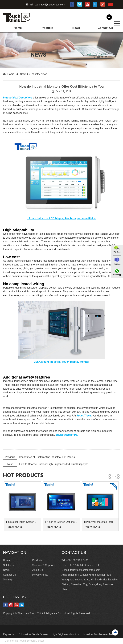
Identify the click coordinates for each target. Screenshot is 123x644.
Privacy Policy (40, 575)
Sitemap (8, 580)
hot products (23, 475)
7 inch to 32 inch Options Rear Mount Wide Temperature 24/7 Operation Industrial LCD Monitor (62, 522)
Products (47, 28)
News (76, 28)
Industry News (39, 74)
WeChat (117, 252)
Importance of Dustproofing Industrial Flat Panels (47, 457)
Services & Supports (44, 565)
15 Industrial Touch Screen (33, 634)
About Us (38, 570)
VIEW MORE (15, 527)
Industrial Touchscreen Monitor (100, 634)
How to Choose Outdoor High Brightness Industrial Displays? (54, 464)
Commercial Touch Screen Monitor (24, 641)
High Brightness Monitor (66, 634)
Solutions (8, 565)
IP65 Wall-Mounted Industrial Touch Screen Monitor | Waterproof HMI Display (101, 522)
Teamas (117, 264)
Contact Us (105, 28)
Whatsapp (117, 275)
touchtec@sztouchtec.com (50, 5)
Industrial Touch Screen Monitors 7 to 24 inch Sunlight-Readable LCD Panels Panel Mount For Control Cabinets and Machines (23, 522)
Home (18, 28)
